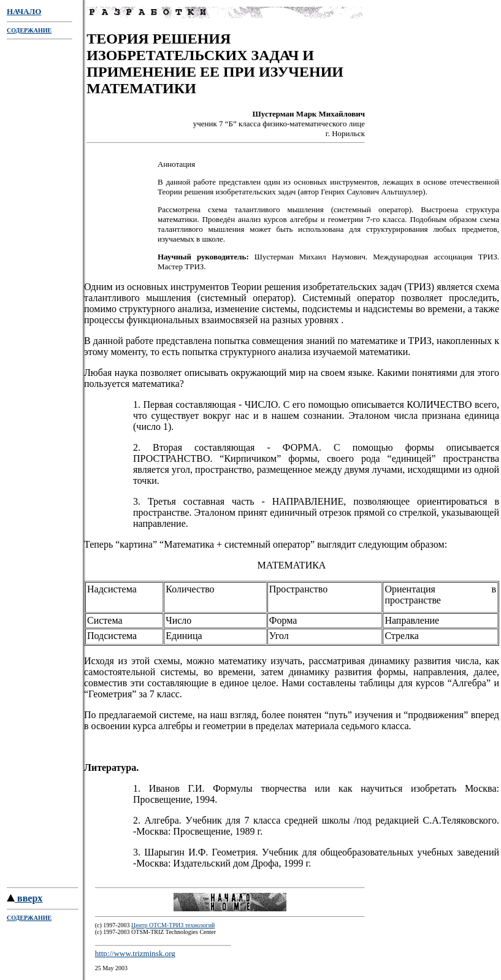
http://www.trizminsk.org (135, 955)
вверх (25, 900)
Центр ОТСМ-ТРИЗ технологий (173, 927)
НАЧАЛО (24, 11)
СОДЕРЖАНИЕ (29, 30)
